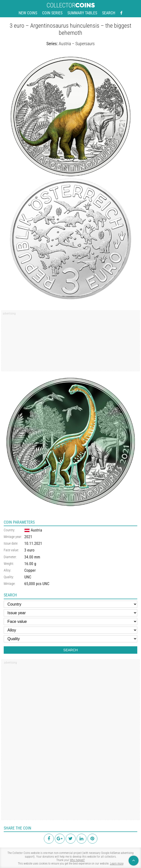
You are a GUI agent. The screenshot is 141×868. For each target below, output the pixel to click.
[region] (70, 342)
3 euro (29, 550)
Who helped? (77, 860)
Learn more (117, 864)
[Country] (70, 604)
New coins (28, 13)
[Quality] (70, 639)
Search (109, 13)
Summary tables (82, 13)
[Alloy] (70, 630)
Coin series (52, 13)
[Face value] (70, 621)
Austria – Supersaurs (77, 44)
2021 (28, 537)
